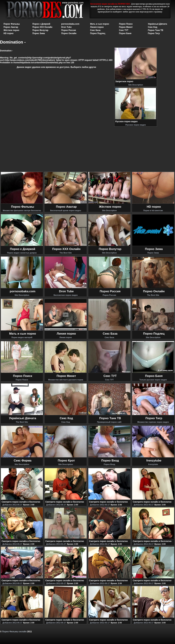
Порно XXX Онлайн (42, 27)
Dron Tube (66, 27)
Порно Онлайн (69, 33)
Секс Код (153, 27)
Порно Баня (125, 33)
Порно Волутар (40, 30)
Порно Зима (39, 33)
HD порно (8, 33)
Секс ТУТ (124, 30)
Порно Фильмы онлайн (14, 632)
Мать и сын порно (100, 24)
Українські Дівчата (157, 24)
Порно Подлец (98, 33)
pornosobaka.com (70, 24)
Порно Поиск (126, 24)
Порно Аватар (11, 27)
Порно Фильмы (12, 24)
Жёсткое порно (11, 30)
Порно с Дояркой (41, 24)
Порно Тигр (154, 33)
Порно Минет (126, 27)
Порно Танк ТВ (156, 30)
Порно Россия (69, 30)
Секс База (95, 30)
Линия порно (97, 27)
